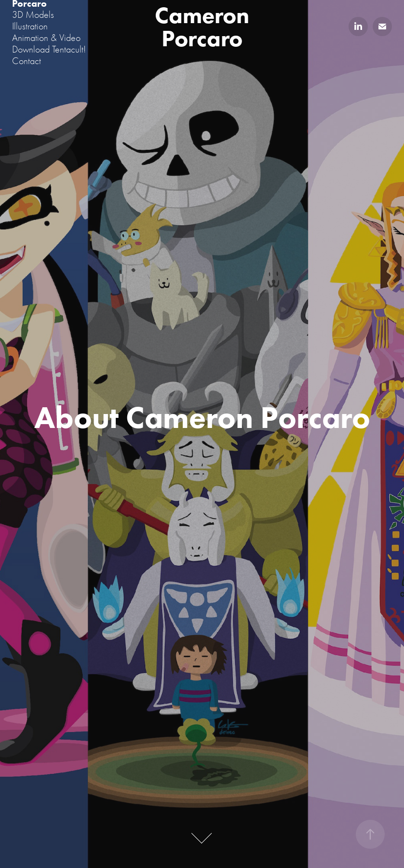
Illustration (30, 26)
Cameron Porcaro (205, 27)
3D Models (33, 15)
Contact (27, 61)
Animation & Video (46, 38)
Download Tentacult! (49, 49)
